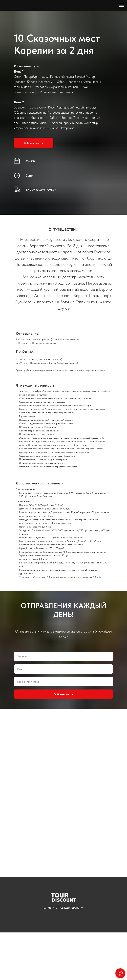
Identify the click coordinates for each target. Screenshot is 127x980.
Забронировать (64, 742)
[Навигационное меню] (121, 5)
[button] (33, 143)
